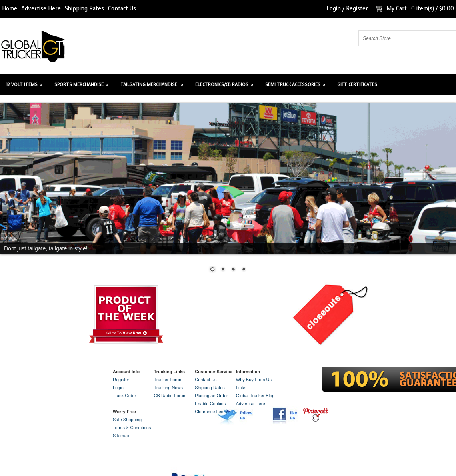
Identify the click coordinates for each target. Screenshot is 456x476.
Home (10, 9)
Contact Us (122, 9)
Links (241, 388)
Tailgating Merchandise (152, 85)
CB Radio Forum (170, 396)
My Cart (397, 9)
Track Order (124, 396)
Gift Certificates (357, 85)
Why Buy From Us (254, 380)
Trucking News (168, 388)
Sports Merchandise (81, 85)
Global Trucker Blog (255, 396)
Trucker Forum (168, 380)
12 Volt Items (24, 85)
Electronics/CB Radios (224, 85)
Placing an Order (211, 396)
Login (334, 9)
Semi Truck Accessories (295, 85)
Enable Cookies (210, 404)
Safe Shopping (127, 420)
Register (357, 9)
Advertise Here (41, 9)
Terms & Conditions (132, 428)
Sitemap (121, 436)
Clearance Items (211, 412)
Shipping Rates (84, 9)
